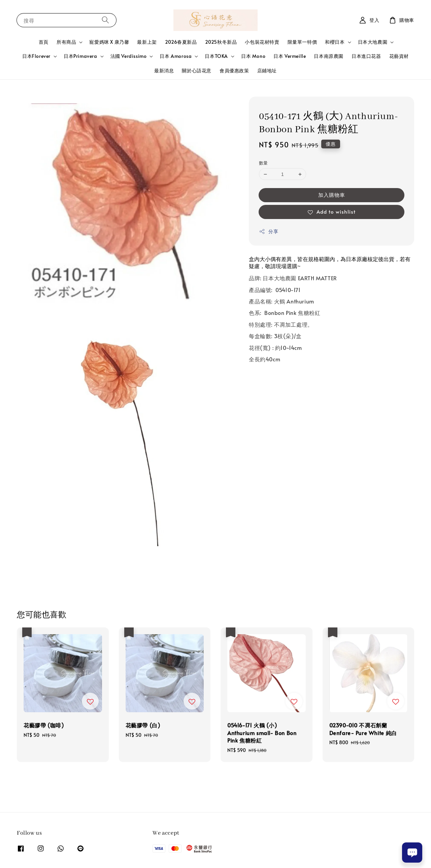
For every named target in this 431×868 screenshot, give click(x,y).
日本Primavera (80, 56)
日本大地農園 (373, 42)
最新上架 (147, 42)
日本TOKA (216, 56)
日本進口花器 (366, 56)
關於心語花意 (197, 70)
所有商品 (66, 42)
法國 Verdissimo (129, 56)
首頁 (44, 42)
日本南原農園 (329, 56)
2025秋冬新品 (221, 42)
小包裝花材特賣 (262, 42)
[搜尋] (105, 20)
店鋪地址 (267, 70)
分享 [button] (269, 231)
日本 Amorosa (176, 56)
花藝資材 (399, 56)
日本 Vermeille (290, 56)
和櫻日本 (335, 42)
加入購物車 (332, 195)
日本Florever (36, 56)
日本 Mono (253, 56)
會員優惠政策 (234, 70)
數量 (263, 163)
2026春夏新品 (181, 42)
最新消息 (164, 70)
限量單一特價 (302, 42)
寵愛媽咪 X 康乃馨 (109, 42)
